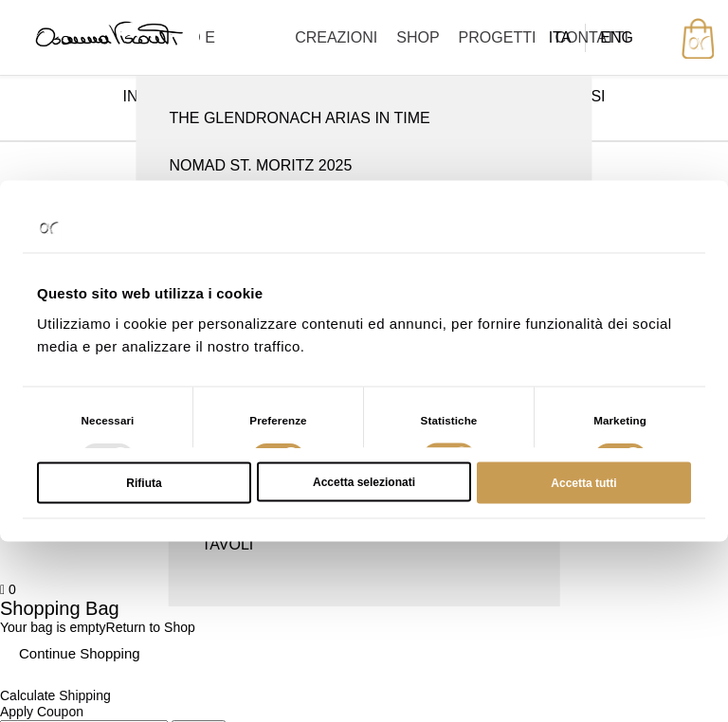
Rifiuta (144, 482)
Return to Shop (151, 627)
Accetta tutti (583, 482)
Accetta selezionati (364, 481)
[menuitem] (560, 38)
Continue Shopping (80, 653)
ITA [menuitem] (560, 37)
